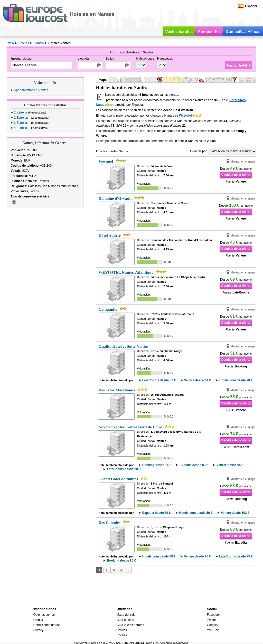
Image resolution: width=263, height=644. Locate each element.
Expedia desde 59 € (157, 513)
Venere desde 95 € (230, 465)
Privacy (38, 630)
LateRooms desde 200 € (124, 469)
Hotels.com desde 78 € (236, 380)
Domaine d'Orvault (115, 198)
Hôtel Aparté (109, 235)
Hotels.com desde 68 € (159, 556)
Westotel (185, 116)
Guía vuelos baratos (130, 625)
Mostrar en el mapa (243, 162)
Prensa (38, 620)
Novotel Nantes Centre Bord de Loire (130, 427)
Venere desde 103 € (235, 513)
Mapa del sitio (126, 615)
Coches (122, 635)
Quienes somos (44, 615)
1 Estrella (21, 112)
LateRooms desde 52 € (159, 380)
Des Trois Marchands (117, 390)
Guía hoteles (125, 620)
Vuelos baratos (179, 31)
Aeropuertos (209, 31)
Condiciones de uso (47, 625)
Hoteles (122, 630)
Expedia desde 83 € (194, 465)
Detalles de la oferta (236, 175)
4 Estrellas (21, 128)
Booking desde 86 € (121, 561)
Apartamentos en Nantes (31, 90)
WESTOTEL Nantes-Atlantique (126, 272)
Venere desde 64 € (198, 380)
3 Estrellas (21, 123)
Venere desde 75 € (197, 556)
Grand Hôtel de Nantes (118, 479)
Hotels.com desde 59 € (196, 513)
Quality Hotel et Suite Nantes (123, 346)
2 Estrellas (21, 118)
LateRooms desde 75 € (236, 556)
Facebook (214, 615)
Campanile (108, 309)
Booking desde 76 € (157, 465)
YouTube (213, 630)
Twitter (211, 620)
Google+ (213, 625)
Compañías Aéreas (243, 31)
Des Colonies (109, 522)
